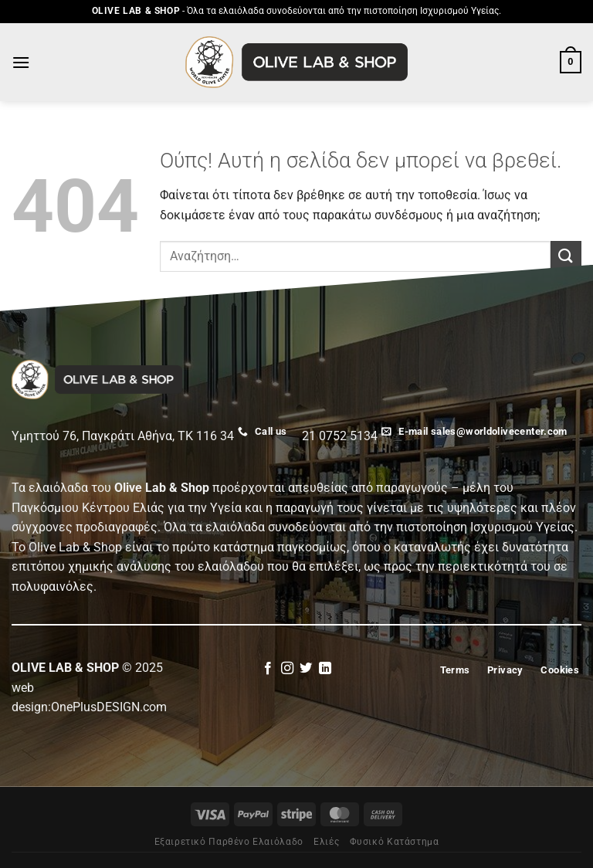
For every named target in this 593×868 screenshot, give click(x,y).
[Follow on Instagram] (287, 669)
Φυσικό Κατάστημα (395, 842)
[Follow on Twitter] (306, 669)
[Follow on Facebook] (268, 669)
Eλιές (326, 842)
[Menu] (21, 62)
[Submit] (566, 256)
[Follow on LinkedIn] (325, 669)
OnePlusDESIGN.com (109, 707)
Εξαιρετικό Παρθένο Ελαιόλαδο (229, 842)
